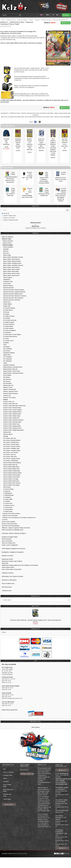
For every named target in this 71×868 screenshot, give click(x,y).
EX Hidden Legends (8, 322)
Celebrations (6, 280)
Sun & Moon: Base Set (9, 438)
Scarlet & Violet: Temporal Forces (12, 428)
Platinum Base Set (8, 385)
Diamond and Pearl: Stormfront (11, 300)
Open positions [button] (9, 804)
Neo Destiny (6, 377)
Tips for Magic (7, 799)
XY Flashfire (6, 501)
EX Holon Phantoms (8, 324)
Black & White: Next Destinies (11, 267)
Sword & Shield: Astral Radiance (11, 463)
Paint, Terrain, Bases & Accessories (12, 569)
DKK (48, 15)
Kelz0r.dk (14, 853)
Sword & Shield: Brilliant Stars (11, 469)
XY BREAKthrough (8, 495)
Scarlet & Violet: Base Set (10, 404)
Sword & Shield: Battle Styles (11, 467)
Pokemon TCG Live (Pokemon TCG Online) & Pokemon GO (19, 518)
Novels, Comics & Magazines (10, 545)
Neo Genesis (6, 381)
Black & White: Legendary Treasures (13, 265)
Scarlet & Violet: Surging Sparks (11, 426)
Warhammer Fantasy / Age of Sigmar (12, 561)
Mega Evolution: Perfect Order (11, 371)
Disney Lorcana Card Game (10, 524)
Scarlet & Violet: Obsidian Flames (12, 412)
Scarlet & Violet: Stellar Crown (11, 424)
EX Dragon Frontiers (8, 316)
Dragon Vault (6, 306)
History (5, 778)
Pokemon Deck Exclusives (10, 393)
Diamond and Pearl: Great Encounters (13, 290)
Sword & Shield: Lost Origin (10, 479)
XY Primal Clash (7, 507)
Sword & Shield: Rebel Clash (10, 481)
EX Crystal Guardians (8, 308)
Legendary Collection (8, 365)
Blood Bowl (5, 563)
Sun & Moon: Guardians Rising (11, 450)
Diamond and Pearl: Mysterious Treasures (14, 296)
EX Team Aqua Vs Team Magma (11, 334)
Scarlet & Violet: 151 (8, 402)
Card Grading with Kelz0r (8, 790)
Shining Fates (6, 432)
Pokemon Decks (7, 243)
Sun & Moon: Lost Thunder (10, 452)
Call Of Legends (7, 278)
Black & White (6, 255)
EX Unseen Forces (8, 341)
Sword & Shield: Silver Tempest (11, 483)
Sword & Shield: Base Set (10, 465)
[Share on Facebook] (35, 122)
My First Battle (6, 375)
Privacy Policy (22, 853)
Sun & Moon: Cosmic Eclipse (10, 444)
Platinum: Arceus (7, 387)
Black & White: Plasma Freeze (11, 273)
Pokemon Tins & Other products (11, 514)
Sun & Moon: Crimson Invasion (11, 446)
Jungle (4, 363)
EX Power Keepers (8, 328)
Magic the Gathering (7, 237)
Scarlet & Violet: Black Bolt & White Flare (14, 406)
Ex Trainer (5, 339)
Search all (5, 213)
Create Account (24, 770)
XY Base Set (6, 491)
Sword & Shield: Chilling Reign (11, 471)
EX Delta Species (7, 310)
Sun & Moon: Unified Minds (10, 461)
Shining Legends (7, 434)
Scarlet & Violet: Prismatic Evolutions (13, 420)
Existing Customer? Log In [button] (27, 774)
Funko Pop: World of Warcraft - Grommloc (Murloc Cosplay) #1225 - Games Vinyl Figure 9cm (36, 620)
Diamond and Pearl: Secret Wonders (13, 298)
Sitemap (67, 853)
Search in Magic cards (9, 216)
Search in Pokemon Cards (10, 220)
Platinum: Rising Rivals (9, 389)
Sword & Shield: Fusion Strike (11, 477)
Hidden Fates (6, 355)
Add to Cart (66, 23)
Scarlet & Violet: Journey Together (12, 410)
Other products (36, 727)
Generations (6, 347)
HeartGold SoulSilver (8, 353)
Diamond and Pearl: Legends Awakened (14, 292)
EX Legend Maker (7, 326)
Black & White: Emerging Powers (12, 263)
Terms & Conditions (8, 772)
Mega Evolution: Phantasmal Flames (13, 373)
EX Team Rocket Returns (9, 337)
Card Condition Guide (7, 785)
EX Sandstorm (7, 332)
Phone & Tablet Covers (8, 584)
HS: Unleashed (7, 361)
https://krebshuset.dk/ (61, 784)
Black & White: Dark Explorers (11, 259)
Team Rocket (6, 487)
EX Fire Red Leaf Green (9, 320)
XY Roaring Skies (7, 509)
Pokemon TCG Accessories (10, 516)
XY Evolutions (6, 497)
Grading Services (7, 591)
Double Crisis (6, 302)
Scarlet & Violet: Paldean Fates (11, 416)
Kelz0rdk (62, 780)
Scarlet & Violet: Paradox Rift (10, 418)
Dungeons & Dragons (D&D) (10, 537)
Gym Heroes (6, 351)
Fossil (4, 345)
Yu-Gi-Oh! (5, 520)
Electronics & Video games (9, 580)
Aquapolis (5, 249)
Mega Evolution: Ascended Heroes (12, 367)
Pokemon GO (6, 396)
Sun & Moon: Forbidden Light (11, 448)
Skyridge (5, 436)
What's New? (36, 606)
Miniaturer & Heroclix (8, 556)
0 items (66, 15)
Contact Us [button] (62, 770)
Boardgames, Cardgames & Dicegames (13, 552)
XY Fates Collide (7, 499)
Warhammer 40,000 (7, 559)
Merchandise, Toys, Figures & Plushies (12, 576)
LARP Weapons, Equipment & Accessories (14, 549)
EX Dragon (6, 314)
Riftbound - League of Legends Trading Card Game (16, 528)
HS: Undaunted (7, 359)
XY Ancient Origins (8, 489)
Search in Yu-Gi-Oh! (8, 218)
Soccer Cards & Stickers (9, 522)
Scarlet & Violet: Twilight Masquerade (13, 430)
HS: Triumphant (7, 357)
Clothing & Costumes (8, 573)
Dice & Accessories (7, 541)
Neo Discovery (7, 379)
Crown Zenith (6, 284)
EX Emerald (6, 318)
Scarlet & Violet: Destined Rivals (11, 408)
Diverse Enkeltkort (8, 247)
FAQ (4, 769)
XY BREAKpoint (7, 493)
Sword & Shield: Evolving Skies (11, 475)
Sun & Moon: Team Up (9, 455)
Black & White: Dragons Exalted (11, 261)
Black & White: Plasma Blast (10, 271)
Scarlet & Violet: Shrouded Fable (11, 422)
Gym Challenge (7, 349)
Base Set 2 (6, 253)
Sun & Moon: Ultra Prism (9, 457)
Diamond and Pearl (8, 288)
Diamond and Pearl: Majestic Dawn (12, 294)
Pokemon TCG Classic (9, 398)
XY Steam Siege (7, 511)
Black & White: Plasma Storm (11, 275)
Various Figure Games (8, 567)
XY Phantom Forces (8, 505)
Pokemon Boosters (7, 241)
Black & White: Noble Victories (11, 269)
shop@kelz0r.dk (64, 773)
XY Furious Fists (7, 503)
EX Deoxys (6, 312)
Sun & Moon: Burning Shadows (11, 440)
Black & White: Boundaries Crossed (12, 257)
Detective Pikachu (7, 286)
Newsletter (6, 781)
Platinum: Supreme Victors (10, 391)
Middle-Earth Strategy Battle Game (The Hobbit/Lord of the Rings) (20, 565)
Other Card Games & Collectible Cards (12, 530)
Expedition (5, 343)
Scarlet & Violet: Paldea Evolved (11, 414)
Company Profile (8, 775)
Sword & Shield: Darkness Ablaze (12, 473)
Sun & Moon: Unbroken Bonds (11, 459)
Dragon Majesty (7, 304)
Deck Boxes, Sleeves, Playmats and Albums (14, 533)
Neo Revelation (7, 383)
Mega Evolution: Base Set (10, 369)
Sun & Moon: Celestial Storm (10, 442)
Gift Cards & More (7, 587)
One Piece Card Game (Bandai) (11, 526)
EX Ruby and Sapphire (9, 330)
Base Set (5, 251)
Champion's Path (7, 282)
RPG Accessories (7, 539)
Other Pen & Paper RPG (9, 543)
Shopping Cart (35, 629)
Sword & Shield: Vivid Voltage (11, 485)
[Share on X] (40, 122)
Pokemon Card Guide (7, 795)
